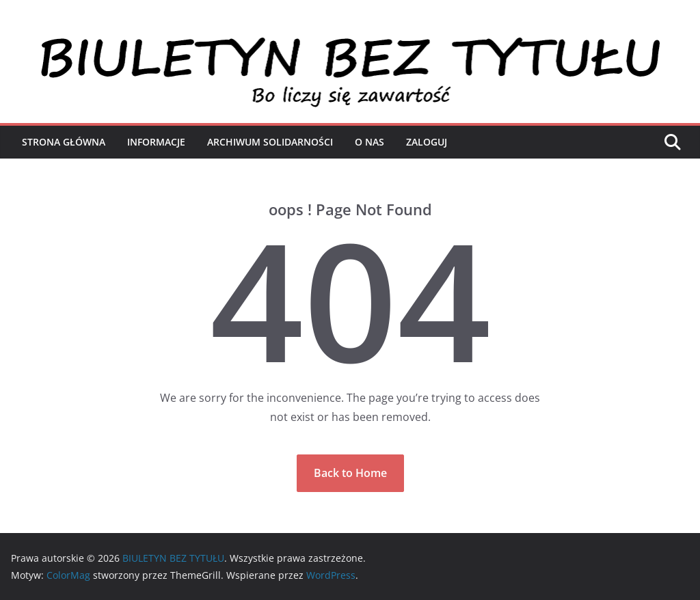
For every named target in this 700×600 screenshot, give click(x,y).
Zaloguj (427, 142)
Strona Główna (64, 142)
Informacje (156, 142)
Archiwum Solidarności (270, 142)
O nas (369, 142)
